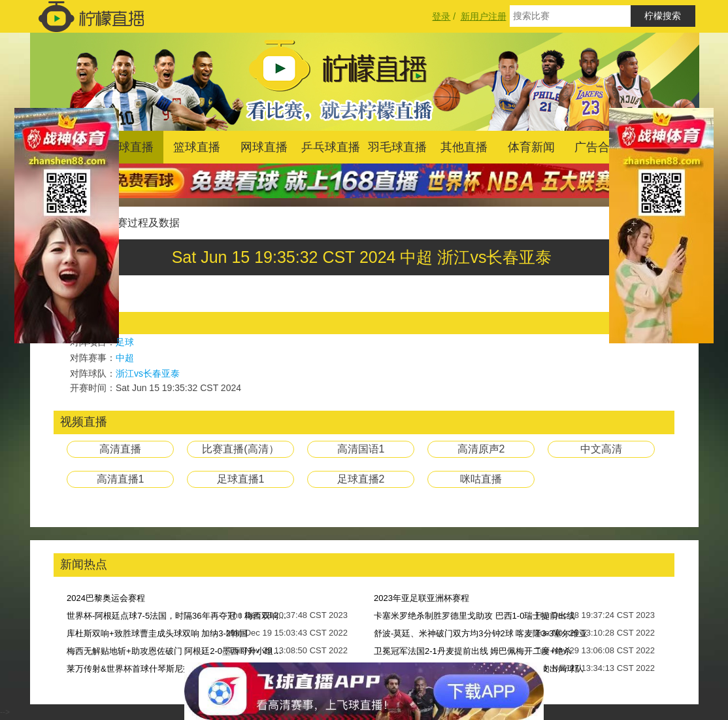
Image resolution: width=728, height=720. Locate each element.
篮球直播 (197, 147)
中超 (125, 358)
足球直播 (130, 147)
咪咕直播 (481, 479)
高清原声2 (481, 449)
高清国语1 (361, 449)
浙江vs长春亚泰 (148, 373)
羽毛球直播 (397, 147)
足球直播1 (241, 479)
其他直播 (464, 147)
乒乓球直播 (331, 147)
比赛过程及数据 (143, 223)
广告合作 (598, 147)
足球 (125, 342)
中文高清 (601, 449)
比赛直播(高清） (240, 449)
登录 (441, 16)
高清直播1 (121, 479)
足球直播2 (361, 479)
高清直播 (120, 449)
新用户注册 (484, 16)
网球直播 (264, 147)
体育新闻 (531, 147)
